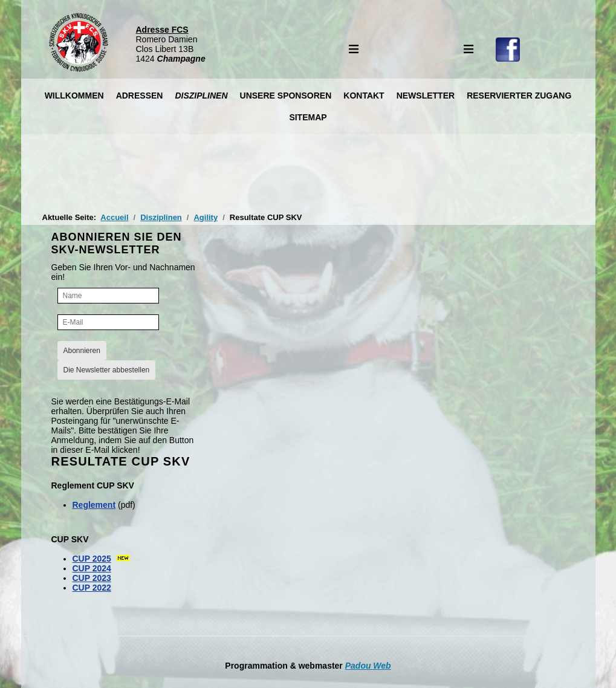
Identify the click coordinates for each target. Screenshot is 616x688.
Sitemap (308, 117)
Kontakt (364, 96)
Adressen (140, 96)
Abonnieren (82, 351)
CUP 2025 (92, 559)
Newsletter (426, 96)
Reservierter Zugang (519, 96)
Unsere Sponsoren (286, 96)
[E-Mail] (108, 322)
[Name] (108, 296)
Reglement (94, 505)
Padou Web (368, 666)
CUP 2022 (92, 588)
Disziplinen (201, 96)
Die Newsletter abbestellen (107, 370)
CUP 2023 (92, 578)
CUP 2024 (92, 568)
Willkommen (74, 96)
